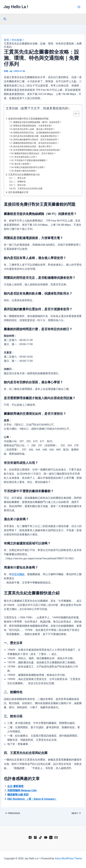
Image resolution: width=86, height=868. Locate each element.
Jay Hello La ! (16, 7)
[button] (5, 19)
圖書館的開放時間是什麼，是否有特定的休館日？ (36, 143)
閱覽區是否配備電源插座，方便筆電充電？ (33, 126)
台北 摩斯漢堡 (15, 786)
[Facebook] (30, 837)
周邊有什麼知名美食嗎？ (26, 171)
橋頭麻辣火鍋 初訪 (18, 795)
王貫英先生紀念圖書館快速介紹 (24, 175)
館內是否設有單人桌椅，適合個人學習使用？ (34, 129)
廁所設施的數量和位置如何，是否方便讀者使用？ (36, 140)
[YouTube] (46, 837)
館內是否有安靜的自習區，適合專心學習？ (33, 147)
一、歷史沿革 (20, 178)
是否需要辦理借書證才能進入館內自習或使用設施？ (37, 150)
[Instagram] (35, 837)
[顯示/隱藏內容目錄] (75, 114)
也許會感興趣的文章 (18, 192)
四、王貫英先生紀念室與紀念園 (28, 189)
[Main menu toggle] (79, 7)
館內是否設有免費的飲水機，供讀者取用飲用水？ (36, 136)
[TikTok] (40, 837)
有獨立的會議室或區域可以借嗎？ (30, 167)
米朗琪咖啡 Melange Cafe (22, 790)
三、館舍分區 (20, 185)
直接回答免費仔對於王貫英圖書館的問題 (28, 119)
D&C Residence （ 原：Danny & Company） (32, 799)
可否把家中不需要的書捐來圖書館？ (31, 160)
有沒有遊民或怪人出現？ (26, 157)
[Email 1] (56, 837)
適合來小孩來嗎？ (23, 164)
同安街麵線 (18, 574)
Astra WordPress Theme (68, 858)
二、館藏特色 (20, 182)
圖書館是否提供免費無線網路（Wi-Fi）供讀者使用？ (37, 122)
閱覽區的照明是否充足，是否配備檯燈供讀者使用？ (37, 133)
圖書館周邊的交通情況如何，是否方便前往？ (35, 153)
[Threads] (51, 837)
